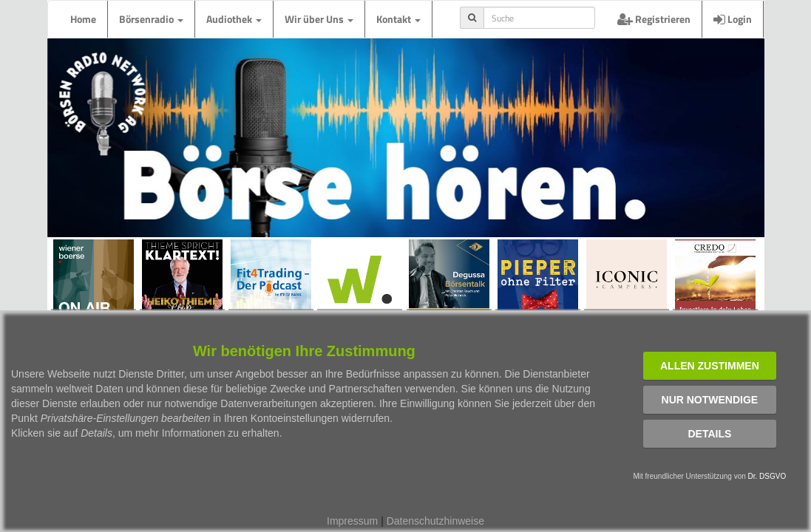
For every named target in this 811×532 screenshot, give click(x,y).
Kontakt (398, 19)
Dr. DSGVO (767, 476)
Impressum (352, 521)
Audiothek (234, 19)
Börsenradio (151, 19)
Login (733, 19)
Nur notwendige (710, 400)
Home (83, 19)
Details (709, 434)
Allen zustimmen (710, 366)
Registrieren (654, 19)
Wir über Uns (319, 19)
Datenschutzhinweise (435, 521)
